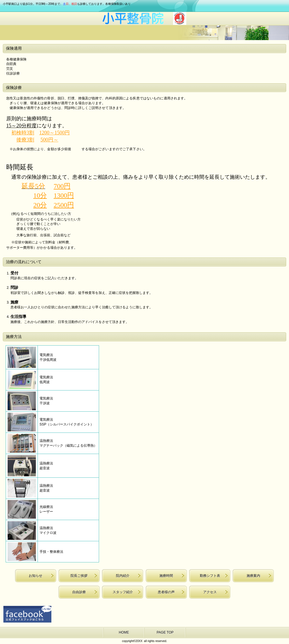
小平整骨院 (144, 18)
